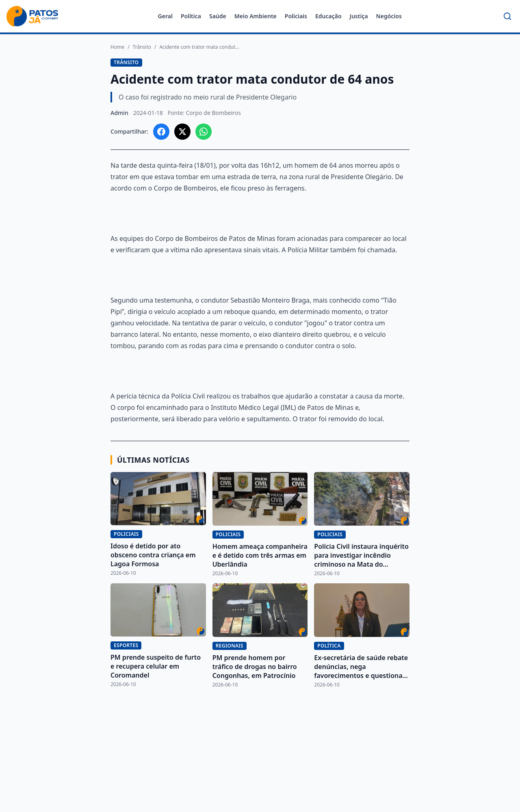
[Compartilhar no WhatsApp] (204, 132)
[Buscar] (507, 16)
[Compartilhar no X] (182, 132)
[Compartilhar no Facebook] (161, 132)
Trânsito (142, 47)
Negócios (389, 16)
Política (191, 16)
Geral (165, 16)
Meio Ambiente (256, 16)
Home (117, 47)
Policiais (296, 16)
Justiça (359, 16)
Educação (328, 16)
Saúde (218, 16)
